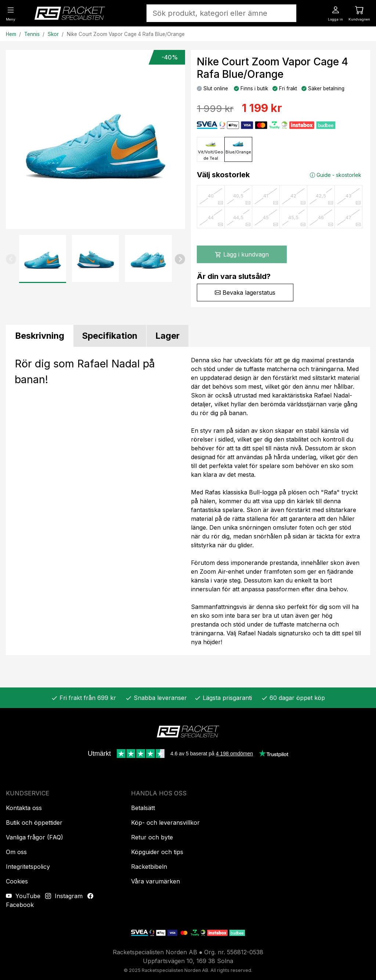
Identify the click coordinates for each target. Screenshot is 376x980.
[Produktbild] (95, 139)
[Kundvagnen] (359, 13)
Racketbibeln (149, 867)
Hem (11, 34)
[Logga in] (335, 13)
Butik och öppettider (34, 823)
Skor (53, 34)
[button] (11, 259)
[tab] (39, 336)
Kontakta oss (24, 808)
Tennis (32, 34)
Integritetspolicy (28, 867)
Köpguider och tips (157, 852)
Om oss (16, 852)
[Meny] (10, 13)
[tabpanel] (188, 501)
